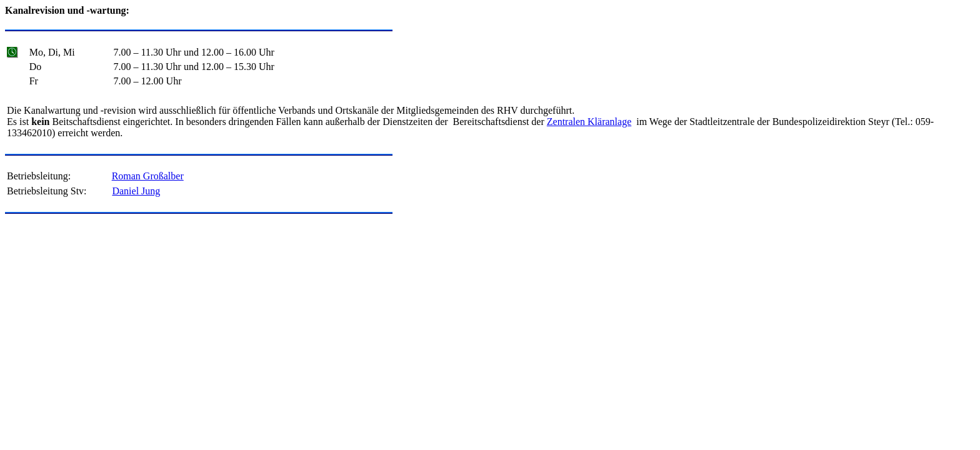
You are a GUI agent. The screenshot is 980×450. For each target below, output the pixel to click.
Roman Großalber (148, 176)
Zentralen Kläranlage (589, 122)
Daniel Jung (136, 191)
